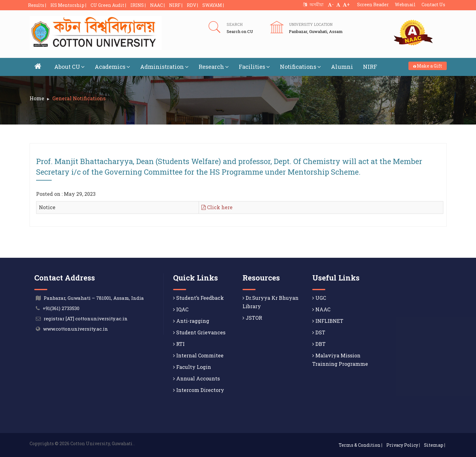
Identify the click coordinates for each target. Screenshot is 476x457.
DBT (319, 344)
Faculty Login (192, 367)
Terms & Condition (360, 445)
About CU (69, 67)
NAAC (321, 309)
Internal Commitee (198, 355)
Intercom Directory (199, 390)
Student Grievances (199, 332)
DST (319, 332)
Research (214, 67)
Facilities (254, 67)
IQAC (181, 309)
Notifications (300, 67)
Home (37, 98)
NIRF (370, 67)
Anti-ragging (191, 321)
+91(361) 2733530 (61, 308)
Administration (164, 67)
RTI (179, 344)
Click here (217, 207)
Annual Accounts (196, 378)
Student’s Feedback (198, 298)
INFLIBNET (328, 321)
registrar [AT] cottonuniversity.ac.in (86, 318)
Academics (112, 67)
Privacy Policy (402, 445)
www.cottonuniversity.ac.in (75, 329)
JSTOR (252, 318)
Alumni (342, 67)
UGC (319, 298)
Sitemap (434, 445)
